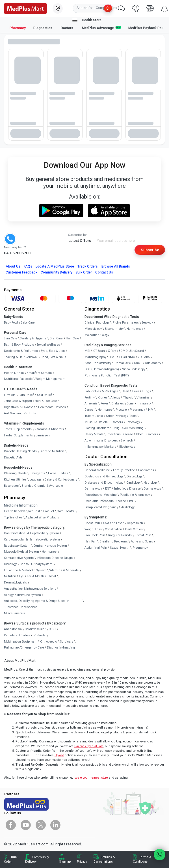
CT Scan (99, 351)
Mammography (95, 357)
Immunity (144, 403)
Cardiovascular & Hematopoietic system (32, 539)
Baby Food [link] (11, 323)
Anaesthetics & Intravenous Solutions (30, 589)
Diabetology (135, 476)
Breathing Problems (114, 541)
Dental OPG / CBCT (128, 363)
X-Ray (112, 351)
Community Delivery (57, 272)
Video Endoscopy (134, 369)
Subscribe (150, 250)
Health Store (87, 20)
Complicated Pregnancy (101, 507)
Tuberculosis (94, 416)
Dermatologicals (15, 582)
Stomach (127, 441)
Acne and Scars (142, 541)
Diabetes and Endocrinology (104, 483)
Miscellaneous (14, 613)
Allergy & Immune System (22, 595)
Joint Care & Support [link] (18, 401)
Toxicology (133, 422)
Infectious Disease (120, 434)
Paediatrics (146, 470)
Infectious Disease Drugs (55, 558)
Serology (147, 323)
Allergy (115, 398)
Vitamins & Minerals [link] (49, 429)
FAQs (28, 266)
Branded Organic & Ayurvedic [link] (42, 486)
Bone (130, 403)
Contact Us (104, 272)
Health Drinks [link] (14, 373)
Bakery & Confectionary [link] (61, 480)
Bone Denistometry (98, 363)
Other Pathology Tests (121, 416)
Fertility (90, 398)
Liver (136, 391)
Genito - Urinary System (36, 564)
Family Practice (124, 470)
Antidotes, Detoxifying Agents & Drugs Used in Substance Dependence (37, 604)
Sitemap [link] (65, 862)
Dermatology (93, 489)
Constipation (113, 529)
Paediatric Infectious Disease (105, 501)
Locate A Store (55, 266)
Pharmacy (18, 28)
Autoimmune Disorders (101, 441)
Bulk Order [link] (11, 859)
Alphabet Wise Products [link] (42, 517)
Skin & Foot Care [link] (46, 401)
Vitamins (143, 398)
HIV (151, 410)
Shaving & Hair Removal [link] (21, 357)
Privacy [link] (82, 862)
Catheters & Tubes (17, 635)
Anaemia (91, 403)
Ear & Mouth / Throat (41, 576)
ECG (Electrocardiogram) (102, 369)
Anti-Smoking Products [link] (20, 413)
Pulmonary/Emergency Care (24, 648)
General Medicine (97, 470)
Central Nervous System (50, 546)
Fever (104, 403)
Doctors (67, 28)
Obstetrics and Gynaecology (104, 476)
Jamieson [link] (43, 435)
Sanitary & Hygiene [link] (33, 338)
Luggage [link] (35, 480)
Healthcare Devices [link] (52, 407)
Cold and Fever (113, 523)
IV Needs (39, 635)
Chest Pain (92, 523)
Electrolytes (127, 447)
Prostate (121, 410)
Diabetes (118, 403)
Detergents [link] (37, 473)
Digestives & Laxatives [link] (20, 407)
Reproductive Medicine (101, 495)
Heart (125, 391)
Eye (21, 576)
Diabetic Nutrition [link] (52, 451)
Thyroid (128, 398)
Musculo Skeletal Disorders (104, 422)
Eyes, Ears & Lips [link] (53, 351)
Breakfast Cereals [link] (39, 373)
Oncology (10, 564)
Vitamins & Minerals (64, 570)
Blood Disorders (147, 434)
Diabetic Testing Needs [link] (20, 451)
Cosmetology (152, 489)
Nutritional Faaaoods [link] (18, 379)
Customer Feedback (22, 272)
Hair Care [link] (72, 338)
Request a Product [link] (41, 511)
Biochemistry (114, 329)
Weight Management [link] (50, 379)
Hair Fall (90, 541)
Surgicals (67, 642)
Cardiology (133, 483)
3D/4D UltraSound (131, 351)
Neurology (150, 483)
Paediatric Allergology (135, 495)
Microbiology (93, 329)
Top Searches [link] (13, 517)
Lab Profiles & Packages (101, 391)
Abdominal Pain (96, 548)
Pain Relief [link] (26, 395)
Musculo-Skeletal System (21, 552)
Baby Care (28, 323)
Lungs (146, 391)
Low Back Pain (95, 535)
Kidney (103, 398)
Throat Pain (143, 535)
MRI (87, 351)
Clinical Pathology (97, 323)
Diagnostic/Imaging (61, 648)
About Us (13, 266)
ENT (108, 489)
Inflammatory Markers (100, 447)
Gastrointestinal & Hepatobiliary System (32, 533)
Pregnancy (137, 410)
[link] (25, 8)
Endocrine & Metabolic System (25, 570)
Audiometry (153, 363)
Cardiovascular (35, 629)
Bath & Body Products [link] (19, 345)
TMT (113, 357)
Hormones (49, 552)
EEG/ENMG (127, 357)
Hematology (135, 329)
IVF (131, 501)
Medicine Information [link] (21, 505)
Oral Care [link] (56, 338)
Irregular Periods (120, 535)
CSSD (52, 629)
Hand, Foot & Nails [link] (53, 357)
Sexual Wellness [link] (48, 345)
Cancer (90, 410)
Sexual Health (120, 548)
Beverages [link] (11, 486)
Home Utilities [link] (58, 473)
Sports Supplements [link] (18, 429)
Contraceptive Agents (19, 558)
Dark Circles (134, 529)
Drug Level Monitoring (128, 428)
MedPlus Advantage (101, 28)
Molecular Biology (97, 335)
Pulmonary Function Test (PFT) (107, 375)
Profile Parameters (126, 323)
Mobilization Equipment (21, 642)
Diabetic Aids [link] (13, 457)
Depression (135, 523)
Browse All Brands (116, 266)
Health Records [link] (15, 511)
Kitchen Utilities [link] (15, 480)
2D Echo (144, 357)
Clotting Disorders (97, 428)
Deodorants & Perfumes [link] (21, 351)
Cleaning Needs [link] (15, 473)
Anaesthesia (13, 629)
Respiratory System (17, 546)
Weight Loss (93, 529)
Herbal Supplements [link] (18, 435)
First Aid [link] (10, 395)
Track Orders (88, 266)
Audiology (128, 507)
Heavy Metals (94, 434)
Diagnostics (43, 28)
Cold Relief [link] (45, 395)
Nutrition (10, 576)
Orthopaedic (49, 642)
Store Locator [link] (66, 511)
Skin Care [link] (11, 338)
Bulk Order (84, 272)
